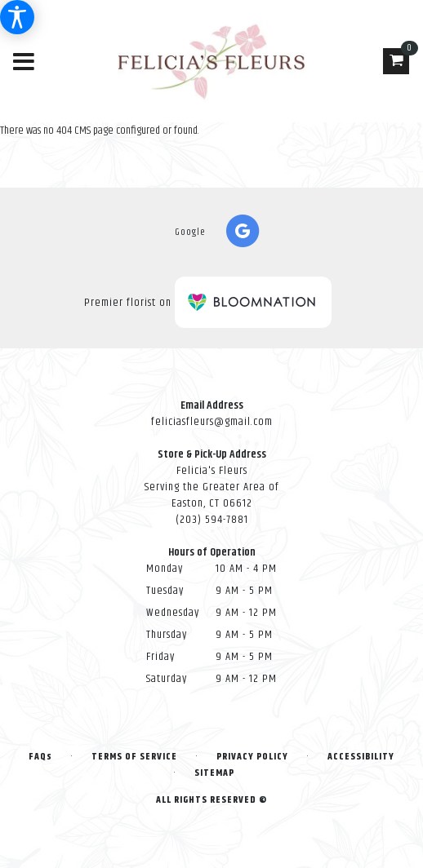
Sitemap (214, 773)
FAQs (40, 757)
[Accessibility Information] (17, 17)
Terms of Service (134, 757)
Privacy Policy (252, 757)
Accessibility (361, 757)
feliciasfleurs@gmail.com (212, 422)
